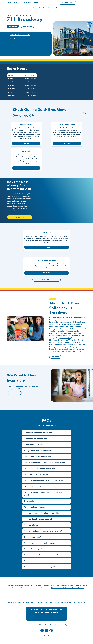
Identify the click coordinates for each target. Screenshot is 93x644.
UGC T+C (40, 625)
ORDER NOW (47, 273)
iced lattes (53, 333)
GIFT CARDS (27, 3)
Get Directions (27, 26)
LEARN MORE (46, 247)
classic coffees (75, 331)
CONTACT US (12, 603)
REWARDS (17, 3)
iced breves (76, 335)
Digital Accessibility (61, 625)
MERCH (35, 3)
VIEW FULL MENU (79, 112)
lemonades (63, 349)
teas (70, 349)
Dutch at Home (69, 3)
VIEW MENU (26, 143)
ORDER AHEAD (13, 26)
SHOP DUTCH (72, 603)
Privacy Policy (49, 625)
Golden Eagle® (65, 338)
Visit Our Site (55, 357)
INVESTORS (62, 603)
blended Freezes (62, 335)
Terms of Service (31, 625)
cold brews (72, 333)
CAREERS (21, 603)
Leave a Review (14, 393)
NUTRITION (81, 603)
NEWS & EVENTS (51, 603)
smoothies (62, 351)
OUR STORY (30, 603)
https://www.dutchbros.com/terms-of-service (68, 588)
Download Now (20, 217)
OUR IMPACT (39, 603)
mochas (60, 333)
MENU (9, 3)
